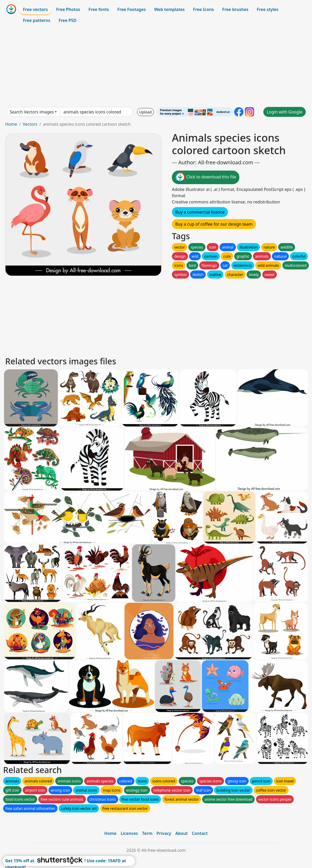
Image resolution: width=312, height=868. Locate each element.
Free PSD (67, 20)
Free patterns (37, 20)
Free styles (268, 9)
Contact (200, 833)
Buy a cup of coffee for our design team (214, 224)
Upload (145, 112)
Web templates (169, 9)
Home (11, 124)
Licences (129, 833)
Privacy (164, 833)
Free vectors (35, 9)
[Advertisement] (156, 66)
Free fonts (99, 9)
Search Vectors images (32, 112)
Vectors (30, 124)
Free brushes (235, 9)
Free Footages (132, 9)
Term (147, 833)
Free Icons (203, 9)
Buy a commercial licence (200, 212)
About (181, 833)
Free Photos (68, 9)
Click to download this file (206, 177)
